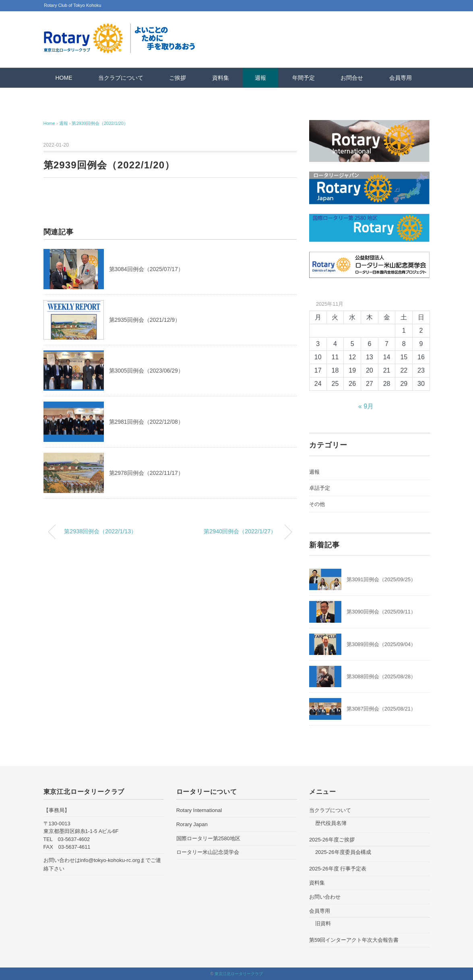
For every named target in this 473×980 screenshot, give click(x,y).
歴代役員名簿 (331, 823)
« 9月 (366, 406)
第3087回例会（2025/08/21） (381, 709)
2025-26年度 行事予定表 (338, 869)
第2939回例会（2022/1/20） (100, 123)
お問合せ (352, 78)
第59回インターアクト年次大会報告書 (354, 940)
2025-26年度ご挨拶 (332, 840)
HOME (64, 78)
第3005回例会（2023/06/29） (146, 371)
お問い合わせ (325, 897)
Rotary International (199, 810)
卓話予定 (320, 488)
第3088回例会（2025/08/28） (381, 676)
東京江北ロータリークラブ (239, 974)
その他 (317, 504)
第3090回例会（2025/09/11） (381, 612)
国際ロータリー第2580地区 (208, 838)
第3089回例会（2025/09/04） (381, 644)
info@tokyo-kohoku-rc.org (110, 860)
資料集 (221, 78)
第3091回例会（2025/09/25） (381, 579)
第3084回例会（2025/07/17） (146, 269)
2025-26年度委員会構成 (343, 852)
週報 (260, 78)
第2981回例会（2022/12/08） (146, 422)
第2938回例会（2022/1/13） (100, 531)
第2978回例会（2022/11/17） (146, 473)
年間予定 (304, 78)
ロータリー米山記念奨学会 (208, 852)
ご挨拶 (178, 78)
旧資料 (323, 923)
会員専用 (401, 78)
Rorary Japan (192, 824)
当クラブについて (121, 78)
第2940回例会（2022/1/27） (240, 531)
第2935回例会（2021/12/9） (145, 320)
